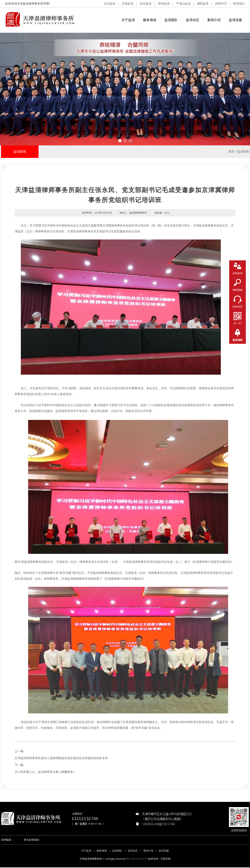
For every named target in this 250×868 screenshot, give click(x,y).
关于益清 (128, 20)
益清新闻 (243, 152)
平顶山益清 (183, 4)
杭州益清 (146, 4)
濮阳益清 (203, 4)
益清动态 (192, 20)
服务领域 (150, 20)
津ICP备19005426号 (137, 859)
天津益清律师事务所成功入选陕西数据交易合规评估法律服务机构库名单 (61, 758)
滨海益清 (127, 4)
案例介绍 (214, 20)
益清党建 (235, 20)
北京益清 (109, 4)
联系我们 (239, 4)
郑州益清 (164, 4)
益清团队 (171, 20)
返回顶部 (237, 340)
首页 (231, 152)
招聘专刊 (221, 4)
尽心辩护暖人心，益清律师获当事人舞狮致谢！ (45, 772)
